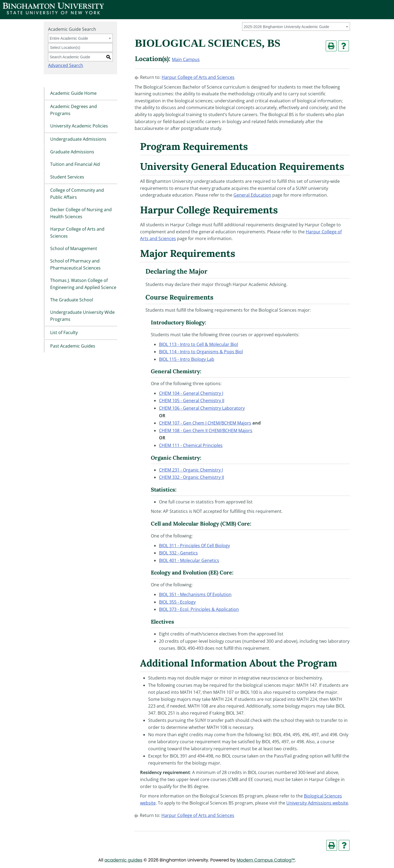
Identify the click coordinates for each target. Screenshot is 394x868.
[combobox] (296, 26)
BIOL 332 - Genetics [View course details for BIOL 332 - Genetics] (178, 553)
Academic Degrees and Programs (74, 110)
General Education (252, 195)
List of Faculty (64, 333)
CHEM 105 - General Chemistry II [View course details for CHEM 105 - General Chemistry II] (192, 401)
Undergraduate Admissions (78, 139)
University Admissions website (317, 803)
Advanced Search (66, 65)
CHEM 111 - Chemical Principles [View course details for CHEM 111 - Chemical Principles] (191, 445)
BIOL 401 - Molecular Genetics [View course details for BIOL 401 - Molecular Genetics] (189, 560)
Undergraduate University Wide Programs (82, 316)
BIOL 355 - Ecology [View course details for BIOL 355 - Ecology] (177, 602)
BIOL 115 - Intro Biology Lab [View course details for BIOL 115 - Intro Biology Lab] (187, 359)
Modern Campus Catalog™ (266, 860)
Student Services (67, 177)
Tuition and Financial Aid (75, 164)
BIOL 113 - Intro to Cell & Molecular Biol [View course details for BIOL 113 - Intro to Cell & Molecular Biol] (198, 344)
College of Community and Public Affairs (77, 194)
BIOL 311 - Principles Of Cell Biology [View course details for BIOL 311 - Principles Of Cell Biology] (194, 546)
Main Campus (186, 59)
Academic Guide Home (73, 93)
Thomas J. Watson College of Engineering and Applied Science (83, 284)
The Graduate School (72, 300)
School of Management (74, 248)
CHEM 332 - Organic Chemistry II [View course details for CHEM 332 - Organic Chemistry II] (191, 477)
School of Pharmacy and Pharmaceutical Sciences (75, 265)
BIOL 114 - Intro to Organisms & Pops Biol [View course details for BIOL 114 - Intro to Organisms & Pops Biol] (201, 352)
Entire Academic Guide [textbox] (69, 38)
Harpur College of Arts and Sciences (77, 233)
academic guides (123, 860)
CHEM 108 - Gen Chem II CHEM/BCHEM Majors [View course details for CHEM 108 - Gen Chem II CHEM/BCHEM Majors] (206, 430)
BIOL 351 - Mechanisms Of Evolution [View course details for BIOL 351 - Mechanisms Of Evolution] (195, 594)
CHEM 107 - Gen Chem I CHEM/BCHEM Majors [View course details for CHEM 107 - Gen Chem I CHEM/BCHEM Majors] (205, 423)
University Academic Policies (79, 126)
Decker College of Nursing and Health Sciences (81, 213)
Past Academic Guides (73, 346)
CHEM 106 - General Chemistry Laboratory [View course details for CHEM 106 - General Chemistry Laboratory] (202, 408)
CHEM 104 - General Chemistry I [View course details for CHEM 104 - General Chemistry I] (191, 393)
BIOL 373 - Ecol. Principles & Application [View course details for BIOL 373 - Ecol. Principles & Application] (199, 609)
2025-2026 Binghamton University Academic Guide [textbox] (286, 27)
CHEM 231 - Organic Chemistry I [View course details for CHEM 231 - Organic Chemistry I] (191, 470)
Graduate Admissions (72, 152)
